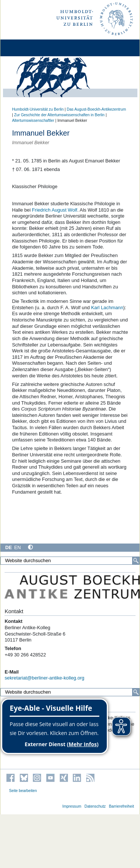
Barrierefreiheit (122, 806)
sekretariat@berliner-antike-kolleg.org (44, 678)
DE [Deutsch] (9, 547)
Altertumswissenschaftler (33, 121)
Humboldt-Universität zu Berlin (38, 109)
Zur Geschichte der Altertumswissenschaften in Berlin (59, 115)
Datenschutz (95, 806)
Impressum (72, 806)
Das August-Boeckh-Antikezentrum (97, 109)
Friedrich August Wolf (55, 210)
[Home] (27, 48)
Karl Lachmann (107, 308)
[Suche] (136, 561)
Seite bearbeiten (23, 791)
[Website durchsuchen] (70, 561)
